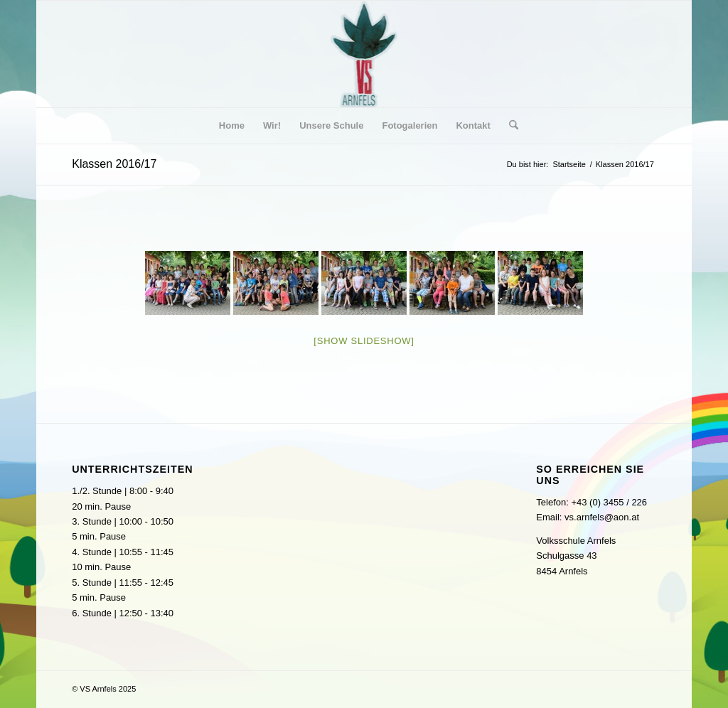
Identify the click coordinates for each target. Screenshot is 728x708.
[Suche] (509, 126)
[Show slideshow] (364, 341)
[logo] (364, 54)
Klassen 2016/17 (114, 164)
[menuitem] (232, 126)
